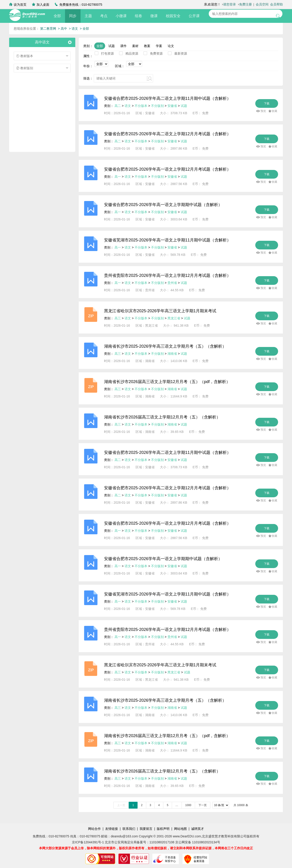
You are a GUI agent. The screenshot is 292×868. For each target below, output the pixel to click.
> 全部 (84, 29)
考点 (104, 16)
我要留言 (146, 829)
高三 (118, 318)
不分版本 (141, 106)
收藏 (274, 111)
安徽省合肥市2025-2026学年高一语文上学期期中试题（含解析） (163, 205)
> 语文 (73, 29)
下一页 (203, 805)
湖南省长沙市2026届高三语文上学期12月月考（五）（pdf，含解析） (167, 382)
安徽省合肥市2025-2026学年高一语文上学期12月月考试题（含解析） (167, 169)
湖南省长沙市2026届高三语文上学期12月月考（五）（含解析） (162, 417)
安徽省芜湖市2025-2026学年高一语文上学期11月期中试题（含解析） (167, 240)
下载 (267, 103)
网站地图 (180, 829)
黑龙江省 (174, 318)
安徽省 (172, 106)
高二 (118, 106)
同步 (73, 16)
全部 (57, 16)
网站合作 (94, 829)
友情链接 (112, 829)
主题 (88, 16)
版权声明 (163, 829)
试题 (112, 46)
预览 (263, 111)
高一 (118, 177)
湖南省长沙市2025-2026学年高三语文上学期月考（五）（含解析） (165, 346)
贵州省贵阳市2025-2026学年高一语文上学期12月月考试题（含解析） (167, 275)
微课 (154, 16)
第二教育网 (48, 29)
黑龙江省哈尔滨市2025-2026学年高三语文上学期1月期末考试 (160, 311)
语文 (128, 106)
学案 (159, 46)
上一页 (121, 805)
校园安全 (173, 16)
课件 (123, 46)
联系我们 (129, 829)
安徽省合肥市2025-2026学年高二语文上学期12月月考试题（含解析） (167, 134)
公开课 (194, 16)
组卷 (138, 16)
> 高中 (63, 29)
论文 (171, 46)
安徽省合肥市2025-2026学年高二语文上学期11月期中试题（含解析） (167, 98)
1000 (188, 805)
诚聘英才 (198, 829)
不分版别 (158, 106)
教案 (147, 46)
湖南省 (172, 354)
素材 (135, 46)
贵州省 (172, 283)
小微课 (121, 16)
